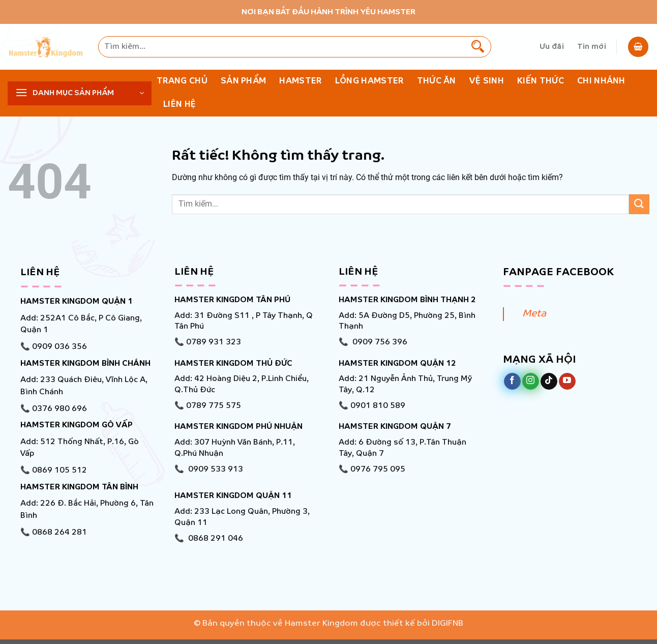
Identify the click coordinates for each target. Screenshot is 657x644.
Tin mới (592, 47)
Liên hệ (180, 105)
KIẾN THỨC (541, 81)
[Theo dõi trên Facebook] (512, 382)
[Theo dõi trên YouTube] (567, 382)
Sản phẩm (244, 81)
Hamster (300, 81)
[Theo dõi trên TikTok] (549, 382)
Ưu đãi (552, 47)
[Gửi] (478, 47)
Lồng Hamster (369, 81)
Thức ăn (437, 81)
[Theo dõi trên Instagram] (531, 382)
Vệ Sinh (487, 81)
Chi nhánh (601, 81)
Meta (534, 314)
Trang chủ (182, 81)
